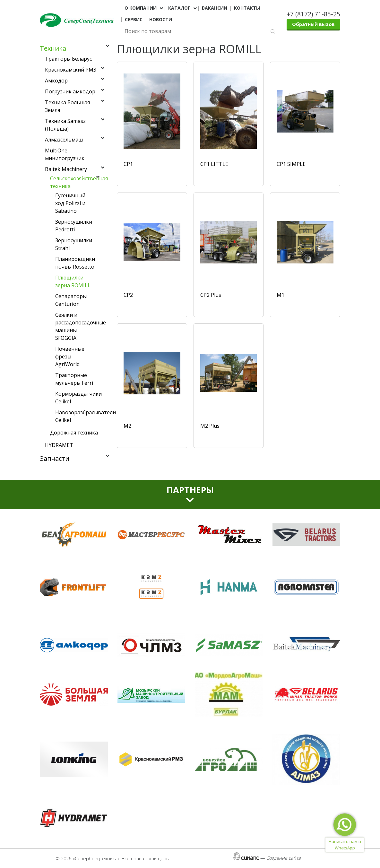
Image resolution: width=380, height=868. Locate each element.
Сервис (134, 20)
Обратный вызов (313, 24)
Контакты (247, 8)
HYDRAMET (59, 445)
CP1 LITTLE (214, 164)
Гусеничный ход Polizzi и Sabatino (70, 203)
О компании (141, 8)
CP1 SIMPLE (291, 164)
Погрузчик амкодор (70, 91)
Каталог (179, 8)
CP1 (128, 164)
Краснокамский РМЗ (71, 70)
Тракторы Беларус (68, 59)
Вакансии (215, 8)
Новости (161, 20)
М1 (281, 295)
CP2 (128, 295)
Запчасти (55, 458)
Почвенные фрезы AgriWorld (70, 357)
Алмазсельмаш (64, 140)
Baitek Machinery (66, 169)
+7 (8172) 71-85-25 (313, 14)
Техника (53, 48)
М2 (127, 426)
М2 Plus (210, 426)
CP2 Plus (211, 295)
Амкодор (56, 81)
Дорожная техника (74, 433)
